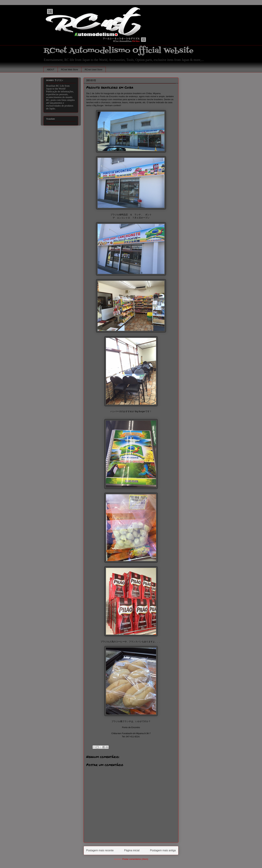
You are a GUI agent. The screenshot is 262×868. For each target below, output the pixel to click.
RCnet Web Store (70, 70)
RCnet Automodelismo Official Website (118, 51)
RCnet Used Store (94, 70)
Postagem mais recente (100, 850)
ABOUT (51, 70)
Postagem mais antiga (163, 850)
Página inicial (132, 850)
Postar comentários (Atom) (135, 859)
